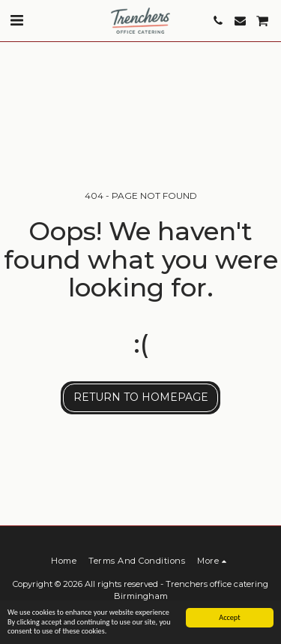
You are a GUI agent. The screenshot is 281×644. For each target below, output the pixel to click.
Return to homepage (141, 397)
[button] (16, 20)
